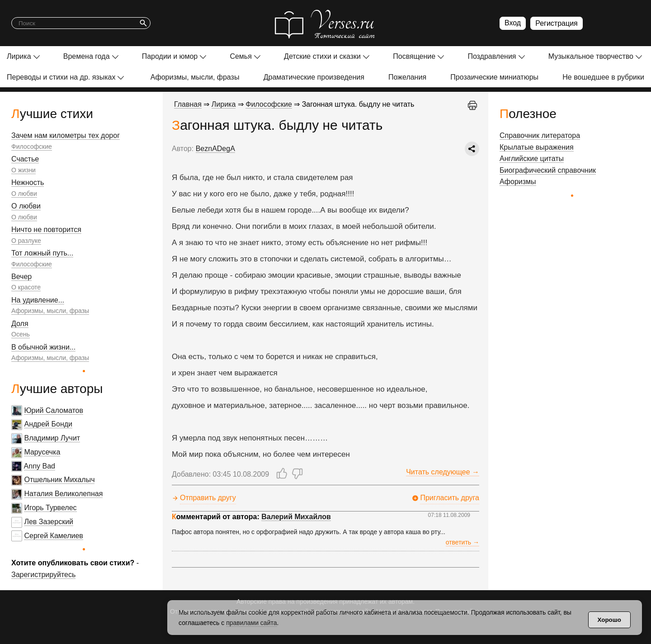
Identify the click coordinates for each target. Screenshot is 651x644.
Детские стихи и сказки (322, 56)
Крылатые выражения (537, 147)
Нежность (28, 182)
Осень (21, 334)
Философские (32, 147)
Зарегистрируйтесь (43, 575)
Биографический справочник (548, 170)
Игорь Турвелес (50, 508)
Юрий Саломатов (54, 410)
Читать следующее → (443, 472)
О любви (24, 194)
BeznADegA (215, 149)
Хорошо (609, 620)
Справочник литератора (540, 135)
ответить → (462, 542)
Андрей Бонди (48, 424)
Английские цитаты (532, 159)
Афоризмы (518, 182)
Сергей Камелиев (53, 536)
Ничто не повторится (46, 230)
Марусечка (42, 452)
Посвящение (414, 56)
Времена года (87, 56)
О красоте (26, 287)
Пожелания (407, 77)
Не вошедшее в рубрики (603, 77)
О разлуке (26, 241)
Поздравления (492, 56)
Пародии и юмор (170, 56)
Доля (20, 324)
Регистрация (557, 23)
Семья (241, 56)
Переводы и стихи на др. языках (61, 77)
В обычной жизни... (43, 347)
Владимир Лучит (52, 438)
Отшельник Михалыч (59, 480)
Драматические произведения (314, 77)
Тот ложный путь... (42, 253)
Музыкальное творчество (591, 56)
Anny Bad (40, 466)
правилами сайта (251, 623)
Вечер (21, 277)
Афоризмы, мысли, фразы (195, 77)
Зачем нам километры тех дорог (66, 135)
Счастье (25, 159)
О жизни (24, 170)
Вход (513, 23)
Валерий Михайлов (296, 517)
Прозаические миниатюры (494, 77)
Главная (188, 104)
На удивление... (38, 300)
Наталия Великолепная (63, 494)
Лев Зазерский (49, 522)
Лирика (19, 56)
